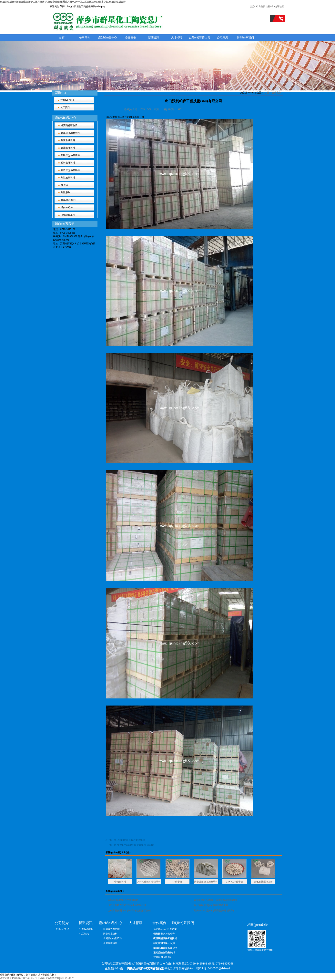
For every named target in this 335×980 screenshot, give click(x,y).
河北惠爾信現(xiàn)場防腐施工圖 (211, 905)
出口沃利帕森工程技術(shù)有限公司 (127, 905)
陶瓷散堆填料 (68, 140)
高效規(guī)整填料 (70, 170)
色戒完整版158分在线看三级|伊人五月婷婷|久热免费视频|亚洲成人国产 (37, 978)
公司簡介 (85, 37)
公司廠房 (222, 37)
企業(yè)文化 (62, 929)
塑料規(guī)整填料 (70, 155)
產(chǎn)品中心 (108, 37)
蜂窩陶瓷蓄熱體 (69, 125)
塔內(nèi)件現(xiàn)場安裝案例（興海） (215, 911)
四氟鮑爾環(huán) (263, 882)
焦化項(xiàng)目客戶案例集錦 (123, 900)
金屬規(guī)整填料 (70, 133)
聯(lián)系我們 (245, 37)
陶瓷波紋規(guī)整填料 (206, 882)
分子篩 (64, 185)
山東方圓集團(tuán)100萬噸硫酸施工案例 (129, 911)
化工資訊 (65, 107)
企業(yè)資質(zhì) (199, 37)
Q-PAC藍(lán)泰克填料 (149, 882)
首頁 (62, 37)
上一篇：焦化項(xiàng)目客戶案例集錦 (125, 840)
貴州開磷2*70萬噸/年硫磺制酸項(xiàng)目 (216, 900)
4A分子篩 (177, 882)
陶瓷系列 (66, 192)
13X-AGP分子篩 (235, 882)
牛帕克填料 (120, 882)
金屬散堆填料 (68, 148)
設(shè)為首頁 (258, 6)
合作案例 (131, 37)
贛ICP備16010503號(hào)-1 (213, 968)
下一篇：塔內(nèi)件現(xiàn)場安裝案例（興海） (130, 845)
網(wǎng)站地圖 (276, 6)
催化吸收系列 (68, 215)
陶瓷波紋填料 (68, 178)
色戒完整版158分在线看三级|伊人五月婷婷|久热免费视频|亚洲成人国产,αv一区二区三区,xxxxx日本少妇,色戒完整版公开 (63, 2)
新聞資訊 (154, 37)
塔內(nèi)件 (67, 207)
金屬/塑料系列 (68, 200)
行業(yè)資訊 (67, 100)
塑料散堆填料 (68, 163)
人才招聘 (177, 37)
